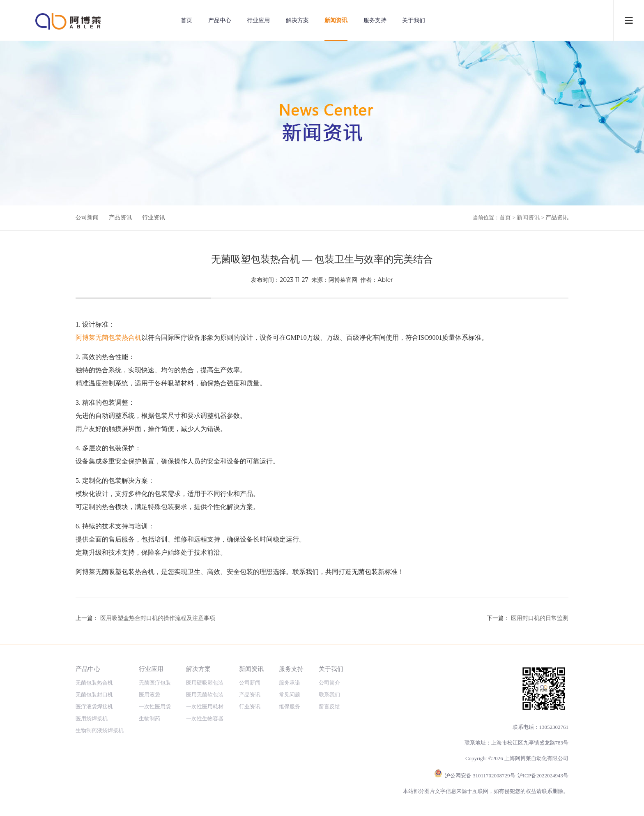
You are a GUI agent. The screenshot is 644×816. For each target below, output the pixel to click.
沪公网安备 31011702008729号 (480, 776)
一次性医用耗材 (205, 707)
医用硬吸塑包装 (205, 683)
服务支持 (375, 20)
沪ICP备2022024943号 (543, 776)
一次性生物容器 (205, 718)
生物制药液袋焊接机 (100, 730)
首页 (186, 20)
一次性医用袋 (155, 707)
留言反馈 (329, 707)
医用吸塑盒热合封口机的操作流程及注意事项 (158, 618)
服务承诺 (290, 683)
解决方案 (297, 20)
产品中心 (220, 20)
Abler (385, 280)
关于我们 (414, 20)
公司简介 (329, 683)
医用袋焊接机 (92, 718)
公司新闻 (87, 218)
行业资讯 (154, 218)
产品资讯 (120, 218)
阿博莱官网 (343, 280)
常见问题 (290, 695)
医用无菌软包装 (205, 695)
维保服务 (290, 707)
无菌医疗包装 (155, 683)
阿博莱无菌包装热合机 (108, 338)
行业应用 (258, 20)
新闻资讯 (336, 20)
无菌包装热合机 (94, 683)
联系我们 (329, 695)
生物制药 (149, 718)
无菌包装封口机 (94, 695)
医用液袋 (149, 695)
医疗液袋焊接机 (94, 707)
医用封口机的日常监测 (540, 618)
